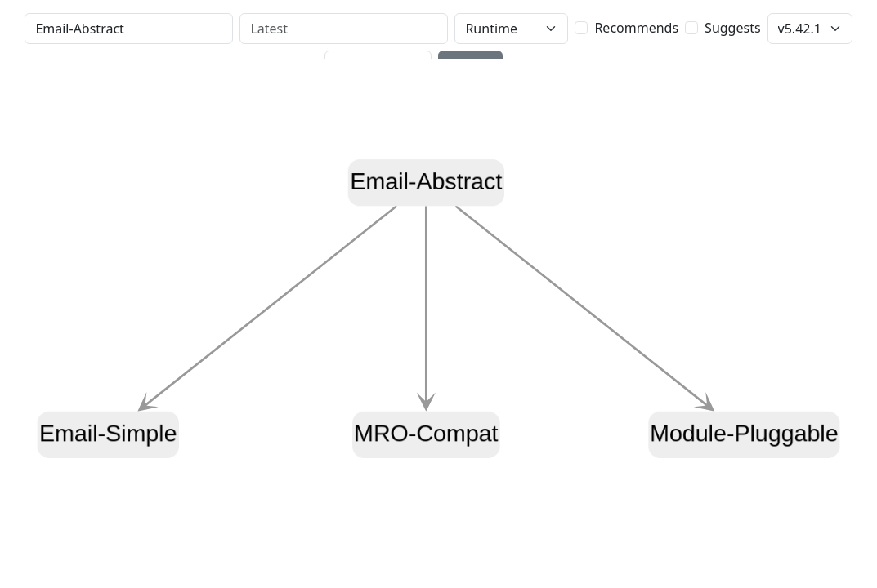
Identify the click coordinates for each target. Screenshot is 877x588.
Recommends (636, 28)
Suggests (732, 28)
